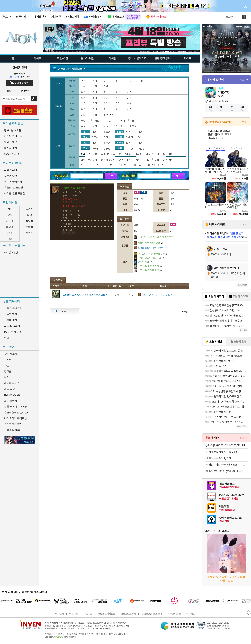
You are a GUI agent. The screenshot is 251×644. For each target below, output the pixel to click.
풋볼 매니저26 (12, 430)
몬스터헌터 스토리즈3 (16, 412)
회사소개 (59, 614)
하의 (95, 92)
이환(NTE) (223, 92)
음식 (83, 126)
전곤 (106, 80)
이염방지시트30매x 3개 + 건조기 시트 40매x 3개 (227, 465)
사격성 (10, 233)
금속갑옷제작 (108, 154)
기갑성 (10, 239)
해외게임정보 (11, 383)
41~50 (151, 165)
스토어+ (244, 122)
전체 (83, 165)
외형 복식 (109, 115)
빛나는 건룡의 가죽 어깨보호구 (151, 247)
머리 (83, 115)
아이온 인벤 (20, 68)
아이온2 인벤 (11, 253)
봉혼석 (133, 126)
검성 (10, 209)
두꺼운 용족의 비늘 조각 (149, 258)
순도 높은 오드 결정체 (148, 266)
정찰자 (120, 131)
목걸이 (84, 120)
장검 (95, 80)
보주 (106, 86)
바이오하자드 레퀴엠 (15, 418)
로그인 (229, 17)
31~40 (137, 165)
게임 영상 (9, 389)
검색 (34, 98)
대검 (132, 80)
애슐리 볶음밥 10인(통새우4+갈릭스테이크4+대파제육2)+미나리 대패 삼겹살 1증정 (227, 471)
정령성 (29, 221)
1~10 (95, 165)
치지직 (8, 360)
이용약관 (88, 614)
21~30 (123, 165)
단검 (83, 80)
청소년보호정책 (128, 614)
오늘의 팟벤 (11, 320)
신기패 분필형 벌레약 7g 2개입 (222, 452)
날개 (134, 120)
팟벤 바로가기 (12, 354)
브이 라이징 (11, 401)
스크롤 (119, 126)
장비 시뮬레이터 (13, 182)
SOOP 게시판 (12, 154)
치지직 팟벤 (11, 148)
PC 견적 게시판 (13, 332)
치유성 (10, 227)
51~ (164, 165)
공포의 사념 (143, 262)
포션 (95, 126)
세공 (148, 154)
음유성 (29, 233)
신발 (129, 92)
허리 (123, 120)
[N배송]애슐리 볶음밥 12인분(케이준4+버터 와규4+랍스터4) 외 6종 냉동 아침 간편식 (227, 445)
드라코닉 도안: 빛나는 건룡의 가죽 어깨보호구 (85, 294)
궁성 (10, 215)
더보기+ (244, 80)
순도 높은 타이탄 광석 (148, 270)
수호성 (29, 209)
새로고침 (241, 285)
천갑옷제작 (125, 154)
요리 (157, 154)
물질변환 (168, 154)
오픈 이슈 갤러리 (13, 308)
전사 (85, 131)
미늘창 (119, 80)
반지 (111, 120)
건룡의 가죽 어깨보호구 (148, 243)
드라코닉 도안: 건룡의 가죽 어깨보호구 (154, 237)
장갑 (118, 92)
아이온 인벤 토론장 (15, 193)
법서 (95, 86)
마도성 (10, 221)
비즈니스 (74, 614)
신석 (106, 126)
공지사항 (191, 614)
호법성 (29, 227)
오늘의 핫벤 (11, 314)
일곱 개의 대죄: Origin (16, 407)
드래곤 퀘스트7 (12, 424)
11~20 (109, 165)
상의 (83, 92)
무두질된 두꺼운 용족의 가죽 (151, 254)
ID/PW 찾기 (27, 91)
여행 (7, 377)
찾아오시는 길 (174, 614)
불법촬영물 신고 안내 (152, 614)
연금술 (138, 154)
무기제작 (92, 154)
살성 (29, 215)
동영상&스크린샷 (14, 187)
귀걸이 (98, 120)
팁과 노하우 (11, 142)
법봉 (83, 86)
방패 (95, 115)
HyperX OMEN (12, 395)
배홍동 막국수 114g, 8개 (218, 458)
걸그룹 (8, 371)
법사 (85, 137)
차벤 (7, 365)
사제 (120, 137)
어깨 (106, 92)
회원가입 (11, 91)
